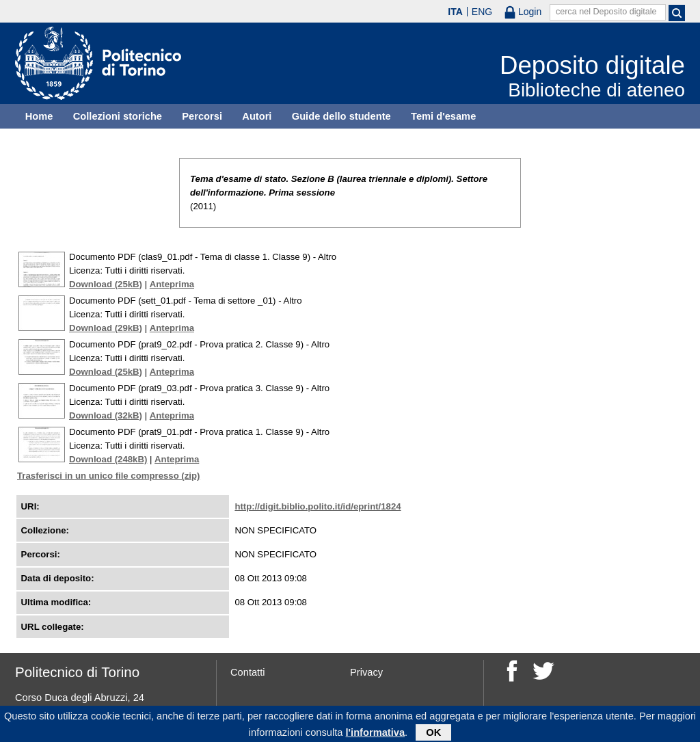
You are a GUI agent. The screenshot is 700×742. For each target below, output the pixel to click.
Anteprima (172, 284)
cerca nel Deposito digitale (606, 12)
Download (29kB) (106, 328)
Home (39, 116)
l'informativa (376, 734)
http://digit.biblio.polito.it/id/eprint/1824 (318, 506)
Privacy (366, 672)
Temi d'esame (443, 116)
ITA (455, 12)
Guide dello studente (341, 116)
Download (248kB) (108, 459)
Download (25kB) (106, 284)
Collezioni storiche (118, 116)
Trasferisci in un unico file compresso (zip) (108, 476)
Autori (257, 116)
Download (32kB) (106, 415)
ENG (482, 12)
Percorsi (202, 116)
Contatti (248, 672)
